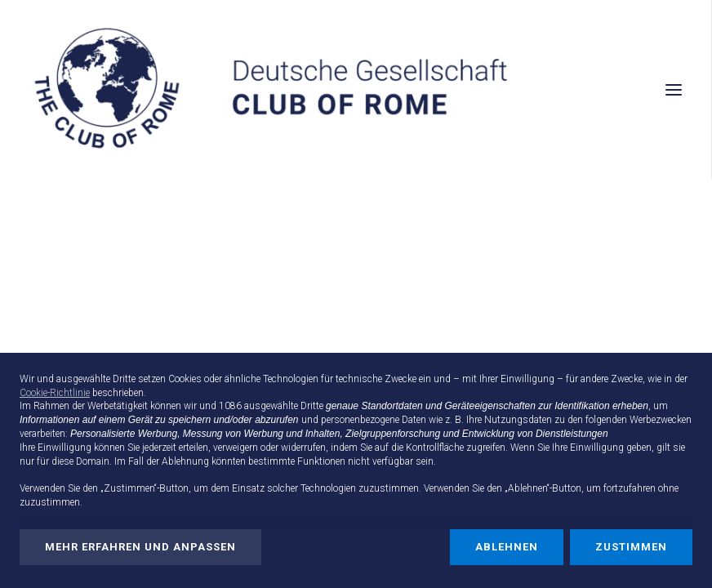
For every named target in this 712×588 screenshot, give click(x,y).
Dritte (312, 406)
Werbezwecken (661, 420)
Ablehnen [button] (507, 547)
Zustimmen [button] (631, 547)
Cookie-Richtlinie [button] (55, 393)
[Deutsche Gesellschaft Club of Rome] (356, 89)
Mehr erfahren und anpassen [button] (140, 547)
